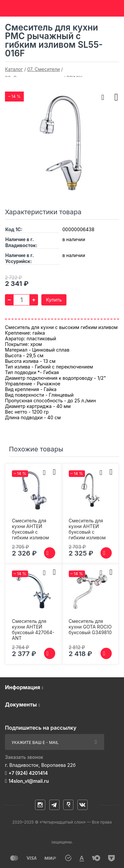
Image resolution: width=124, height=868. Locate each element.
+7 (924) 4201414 (28, 773)
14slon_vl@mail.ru (29, 781)
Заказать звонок (24, 757)
